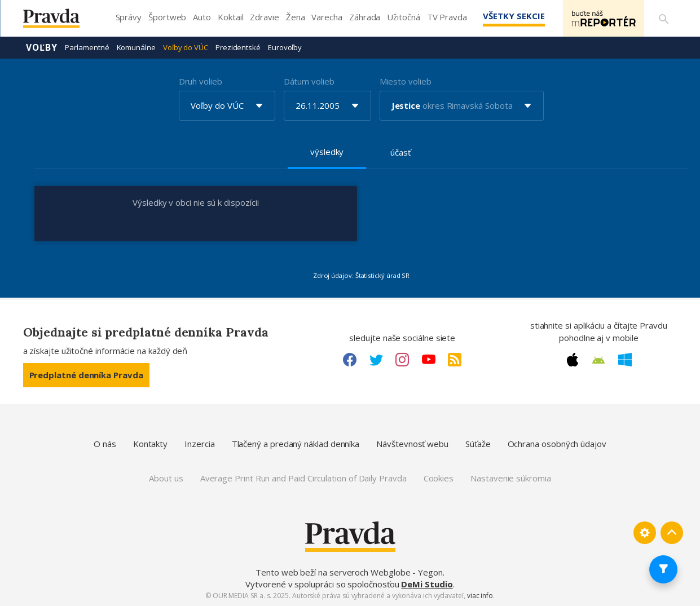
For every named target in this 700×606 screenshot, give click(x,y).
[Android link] (598, 360)
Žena (296, 17)
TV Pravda (447, 17)
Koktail (230, 17)
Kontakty (150, 444)
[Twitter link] (376, 360)
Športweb (167, 17)
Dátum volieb (309, 81)
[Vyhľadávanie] (664, 19)
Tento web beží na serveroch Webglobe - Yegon (349, 572)
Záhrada (365, 17)
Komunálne (136, 47)
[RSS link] (455, 360)
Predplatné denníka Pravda (86, 375)
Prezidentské (238, 47)
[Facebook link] (350, 360)
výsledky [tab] (327, 152)
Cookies (439, 478)
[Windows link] (625, 360)
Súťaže (478, 444)
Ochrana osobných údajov (557, 444)
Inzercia (199, 444)
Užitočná (403, 17)
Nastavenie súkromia (511, 478)
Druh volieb (201, 81)
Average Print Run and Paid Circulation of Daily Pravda (303, 478)
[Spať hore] (672, 533)
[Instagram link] (402, 360)
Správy (129, 17)
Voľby (42, 47)
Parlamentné (87, 47)
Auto (202, 17)
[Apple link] (573, 360)
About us (166, 478)
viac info (480, 596)
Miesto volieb (406, 81)
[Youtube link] (429, 360)
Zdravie (264, 17)
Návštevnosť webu (412, 444)
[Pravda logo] (60, 21)
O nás (105, 444)
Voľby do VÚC (186, 47)
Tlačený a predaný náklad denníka (296, 444)
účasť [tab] (400, 152)
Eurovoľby (285, 47)
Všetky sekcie (513, 16)
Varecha (327, 17)
